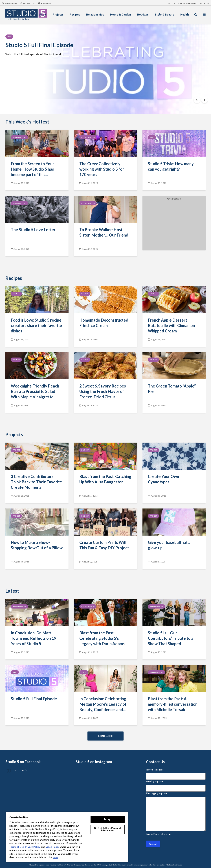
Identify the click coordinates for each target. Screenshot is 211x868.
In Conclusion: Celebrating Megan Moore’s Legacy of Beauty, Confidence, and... (103, 704)
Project (16, 450)
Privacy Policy (33, 847)
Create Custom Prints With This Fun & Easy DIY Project (104, 545)
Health (185, 15)
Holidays (143, 15)
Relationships (95, 15)
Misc (9, 37)
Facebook (28, 3)
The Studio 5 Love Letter (33, 230)
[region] (67, 837)
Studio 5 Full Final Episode (47, 46)
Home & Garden (121, 15)
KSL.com (204, 3)
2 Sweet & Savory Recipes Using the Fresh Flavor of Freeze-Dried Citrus (103, 391)
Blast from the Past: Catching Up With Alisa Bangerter (105, 479)
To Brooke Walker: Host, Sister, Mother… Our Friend (104, 232)
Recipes (75, 15)
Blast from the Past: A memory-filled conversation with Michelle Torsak (173, 704)
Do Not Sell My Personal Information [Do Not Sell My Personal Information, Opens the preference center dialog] (108, 829)
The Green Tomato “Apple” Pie (172, 389)
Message (157, 795)
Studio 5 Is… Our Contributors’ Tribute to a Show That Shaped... (171, 638)
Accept (108, 819)
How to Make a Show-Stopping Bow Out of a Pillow (37, 545)
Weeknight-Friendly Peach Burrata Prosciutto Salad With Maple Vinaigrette (35, 391)
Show (43, 15)
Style (84, 672)
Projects (58, 15)
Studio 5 (20, 771)
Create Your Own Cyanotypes (163, 479)
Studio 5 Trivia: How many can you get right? (171, 166)
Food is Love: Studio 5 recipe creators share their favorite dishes (36, 325)
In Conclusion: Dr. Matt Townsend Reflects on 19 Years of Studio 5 (34, 638)
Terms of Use (17, 847)
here (55, 857)
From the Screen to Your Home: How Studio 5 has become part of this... (32, 169)
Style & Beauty (164, 15)
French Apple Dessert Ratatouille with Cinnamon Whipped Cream (171, 325)
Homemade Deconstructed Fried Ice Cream (104, 323)
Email (155, 783)
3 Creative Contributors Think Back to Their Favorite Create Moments (36, 482)
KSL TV (171, 3)
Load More (105, 736)
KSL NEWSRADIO (187, 3)
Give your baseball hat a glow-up (169, 545)
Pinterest (46, 3)
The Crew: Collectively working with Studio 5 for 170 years (102, 169)
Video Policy (53, 847)
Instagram (9, 3)
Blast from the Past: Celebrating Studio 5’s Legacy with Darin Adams (102, 638)
